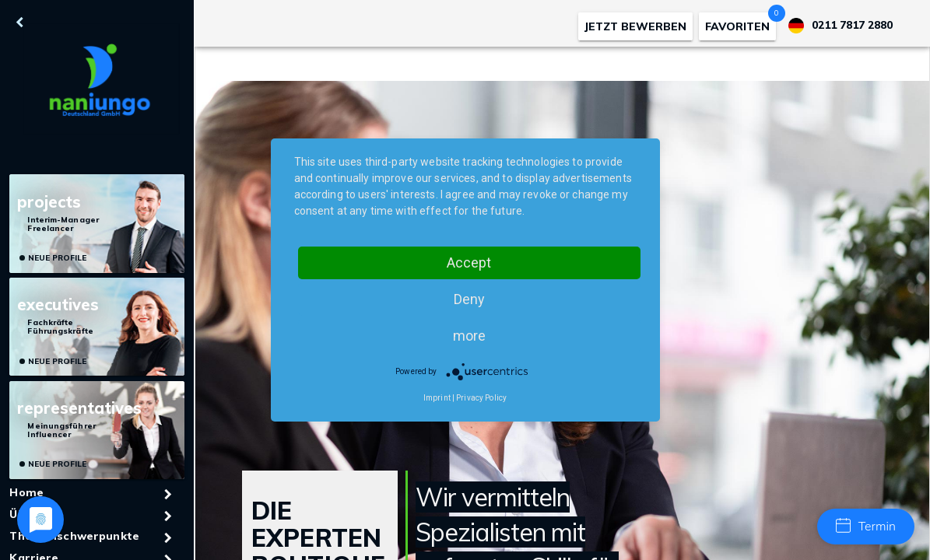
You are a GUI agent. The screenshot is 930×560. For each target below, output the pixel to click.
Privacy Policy (481, 398)
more (469, 336)
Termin (866, 527)
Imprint (437, 398)
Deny (469, 299)
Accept (469, 262)
